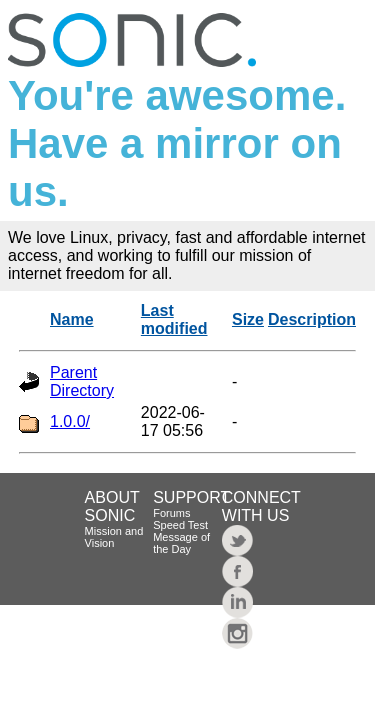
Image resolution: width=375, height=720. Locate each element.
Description (312, 319)
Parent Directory (82, 381)
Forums (171, 513)
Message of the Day (181, 543)
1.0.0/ (70, 421)
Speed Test (180, 525)
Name (72, 319)
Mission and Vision (114, 537)
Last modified (174, 319)
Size (248, 319)
